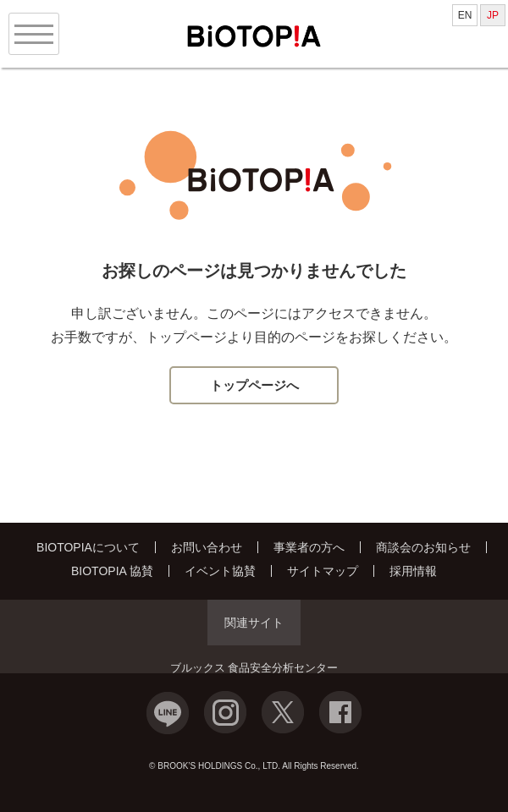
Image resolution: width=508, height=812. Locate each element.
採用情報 (413, 571)
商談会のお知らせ (423, 547)
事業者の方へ (309, 547)
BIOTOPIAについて (88, 547)
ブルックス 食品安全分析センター (254, 668)
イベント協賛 (220, 571)
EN (465, 15)
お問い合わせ (207, 547)
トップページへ (254, 385)
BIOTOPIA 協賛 (112, 571)
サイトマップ (323, 571)
